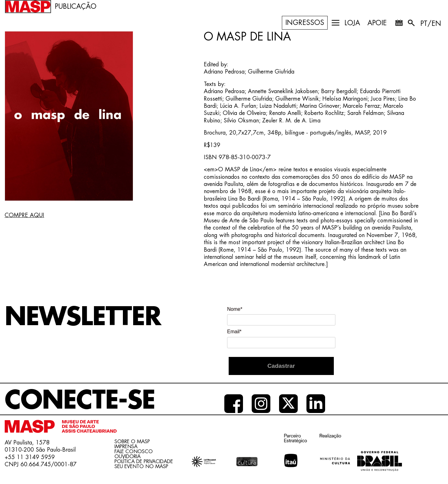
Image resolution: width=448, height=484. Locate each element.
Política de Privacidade (144, 462)
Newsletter (83, 317)
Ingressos (305, 23)
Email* (234, 332)
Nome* (235, 309)
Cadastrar (281, 366)
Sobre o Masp (132, 442)
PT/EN (431, 24)
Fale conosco (134, 452)
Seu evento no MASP (141, 467)
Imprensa (126, 447)
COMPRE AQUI (24, 215)
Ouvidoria (128, 457)
